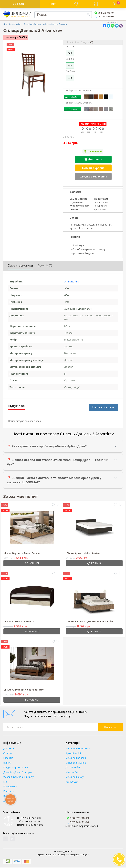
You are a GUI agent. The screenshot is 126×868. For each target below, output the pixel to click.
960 (70, 53)
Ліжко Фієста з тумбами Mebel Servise (90, 621)
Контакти (9, 791)
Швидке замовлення (93, 176)
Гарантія (8, 758)
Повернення (10, 786)
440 (70, 78)
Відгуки (7, 763)
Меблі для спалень (76, 763)
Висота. (70, 46)
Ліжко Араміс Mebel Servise (83, 553)
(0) (92, 42)
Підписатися (110, 727)
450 (70, 66)
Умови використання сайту (18, 777)
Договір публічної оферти (18, 772)
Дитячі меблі (73, 767)
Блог (6, 782)
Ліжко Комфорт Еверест (19, 621)
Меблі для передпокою (78, 748)
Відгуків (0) (45, 265)
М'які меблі (72, 772)
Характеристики (21, 265)
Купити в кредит (93, 168)
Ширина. (70, 59)
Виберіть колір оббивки (79, 103)
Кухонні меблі (14, 24)
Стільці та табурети (32, 24)
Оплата (7, 753)
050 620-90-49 (104, 13)
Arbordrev (72, 281)
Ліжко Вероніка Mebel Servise (22, 553)
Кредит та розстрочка (16, 767)
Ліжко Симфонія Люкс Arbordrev (24, 690)
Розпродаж (72, 782)
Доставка (9, 748)
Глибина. (71, 71)
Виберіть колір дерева (78, 90)
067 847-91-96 (104, 16)
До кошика (93, 159)
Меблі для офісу (74, 777)
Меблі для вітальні (76, 758)
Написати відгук (104, 407)
